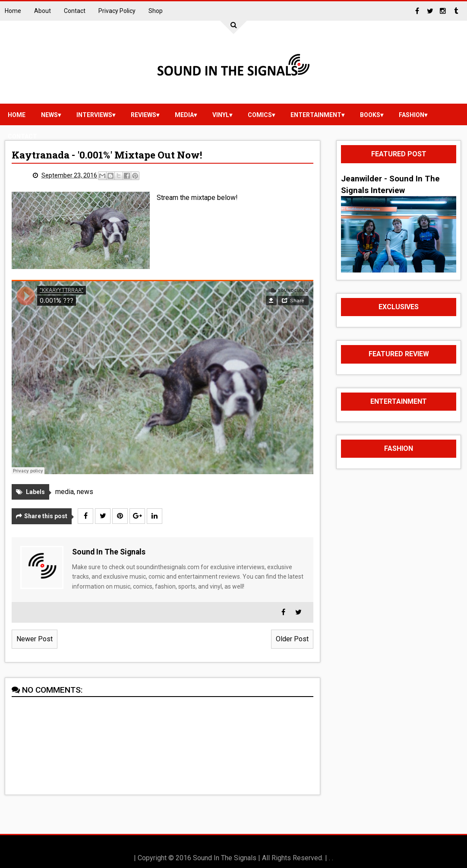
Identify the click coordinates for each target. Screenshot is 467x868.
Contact (75, 11)
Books (370, 115)
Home (13, 11)
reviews (144, 115)
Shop (156, 11)
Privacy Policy (117, 11)
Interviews (94, 115)
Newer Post (35, 639)
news (49, 115)
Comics (260, 115)
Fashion (412, 115)
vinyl (221, 115)
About (43, 11)
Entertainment (316, 115)
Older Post (292, 639)
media (184, 115)
